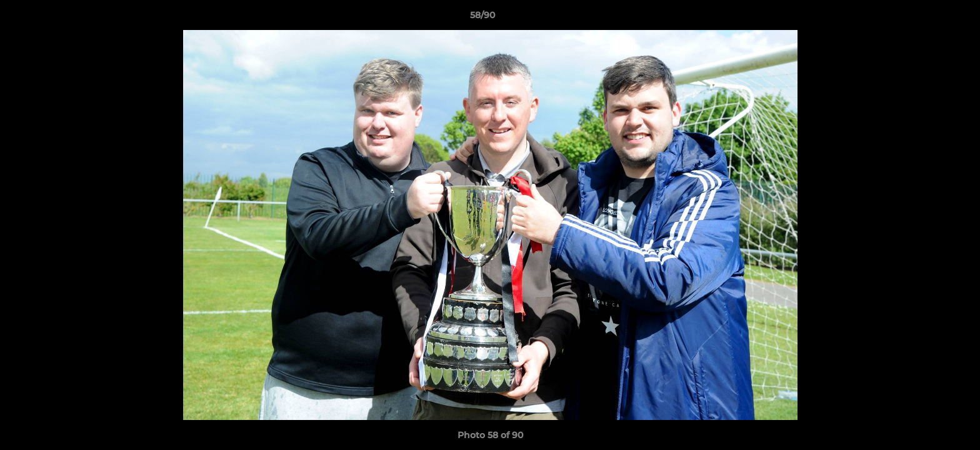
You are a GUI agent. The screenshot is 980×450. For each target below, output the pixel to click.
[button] (927, 18)
